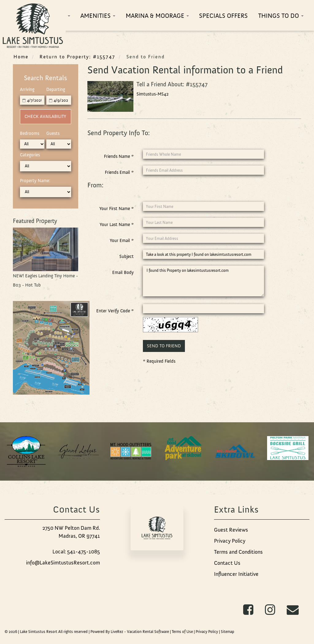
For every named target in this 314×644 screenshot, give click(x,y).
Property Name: (35, 181)
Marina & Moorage (157, 16)
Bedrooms (30, 133)
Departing (56, 89)
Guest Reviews (231, 530)
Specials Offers (223, 16)
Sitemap (228, 632)
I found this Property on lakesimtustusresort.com (203, 281)
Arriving (27, 89)
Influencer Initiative (236, 574)
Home (21, 57)
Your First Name (117, 209)
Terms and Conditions (238, 552)
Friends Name (119, 156)
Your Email (122, 240)
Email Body (123, 272)
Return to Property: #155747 (77, 57)
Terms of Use (182, 632)
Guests (53, 133)
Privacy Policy (230, 541)
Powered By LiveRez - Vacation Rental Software (130, 632)
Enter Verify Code (115, 311)
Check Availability (45, 116)
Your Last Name (117, 224)
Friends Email (119, 172)
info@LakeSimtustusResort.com (63, 563)
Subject (126, 256)
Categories (30, 155)
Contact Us (227, 563)
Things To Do (281, 16)
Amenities (98, 16)
